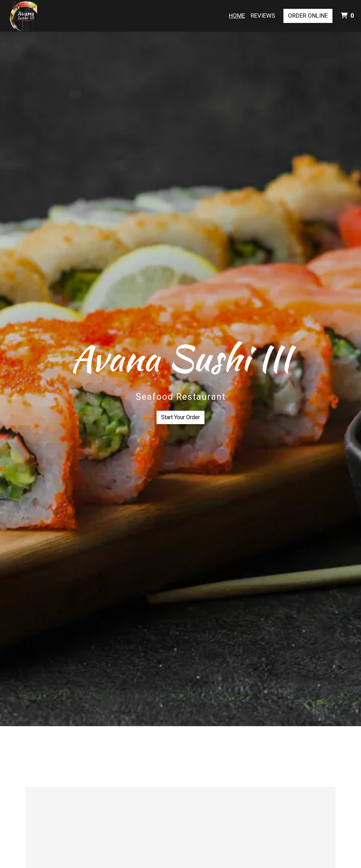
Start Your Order (180, 417)
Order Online (308, 16)
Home (237, 16)
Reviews (263, 16)
